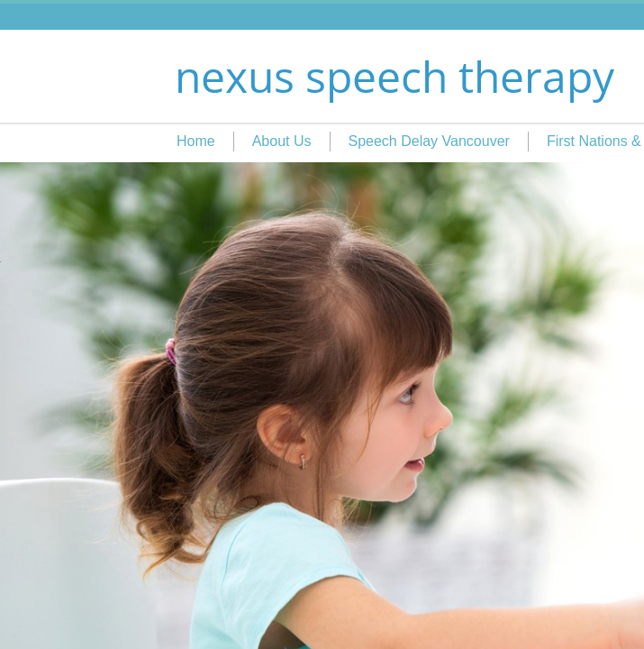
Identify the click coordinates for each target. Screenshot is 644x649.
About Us (282, 141)
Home (196, 141)
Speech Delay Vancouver (429, 141)
